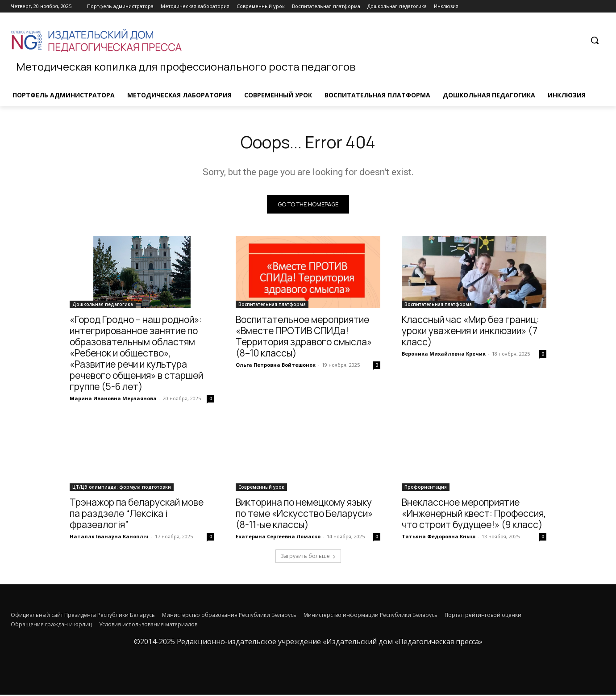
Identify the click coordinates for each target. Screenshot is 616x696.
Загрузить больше (308, 557)
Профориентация (426, 488)
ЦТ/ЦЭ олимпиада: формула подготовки (122, 488)
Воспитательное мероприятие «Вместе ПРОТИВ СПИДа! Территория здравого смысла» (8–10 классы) (304, 338)
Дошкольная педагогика (103, 306)
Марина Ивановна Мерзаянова (113, 400)
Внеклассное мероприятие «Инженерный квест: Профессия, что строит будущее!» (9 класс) (474, 515)
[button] (595, 40)
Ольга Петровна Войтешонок (276, 366)
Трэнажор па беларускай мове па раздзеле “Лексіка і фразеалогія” (137, 515)
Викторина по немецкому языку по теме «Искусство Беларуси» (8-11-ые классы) (304, 515)
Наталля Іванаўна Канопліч (109, 538)
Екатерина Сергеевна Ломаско (278, 538)
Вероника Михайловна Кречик (444, 355)
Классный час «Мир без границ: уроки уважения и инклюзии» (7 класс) (470, 332)
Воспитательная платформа (272, 306)
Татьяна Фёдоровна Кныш (439, 538)
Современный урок (261, 488)
